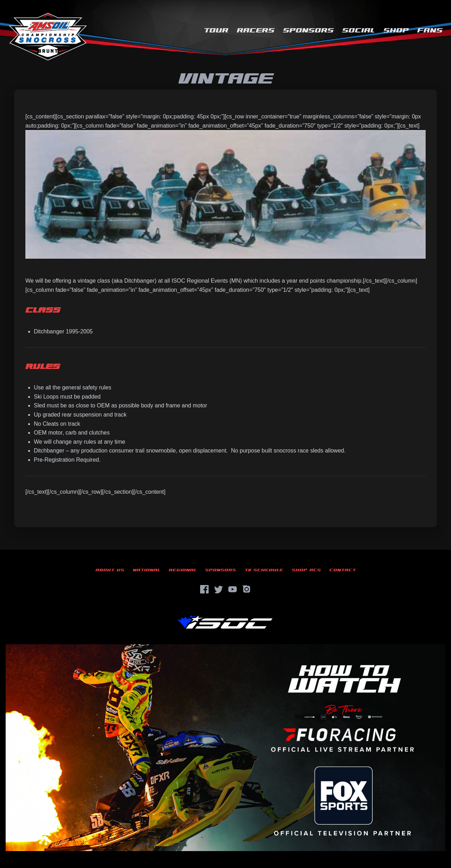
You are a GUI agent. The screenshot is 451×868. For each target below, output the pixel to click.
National (147, 570)
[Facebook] (204, 589)
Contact (343, 570)
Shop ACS (306, 570)
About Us (110, 570)
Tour (216, 30)
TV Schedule (264, 570)
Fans (430, 30)
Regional (183, 570)
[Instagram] (247, 589)
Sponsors (308, 30)
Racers (256, 30)
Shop (396, 30)
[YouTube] (233, 589)
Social (359, 30)
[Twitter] (218, 589)
